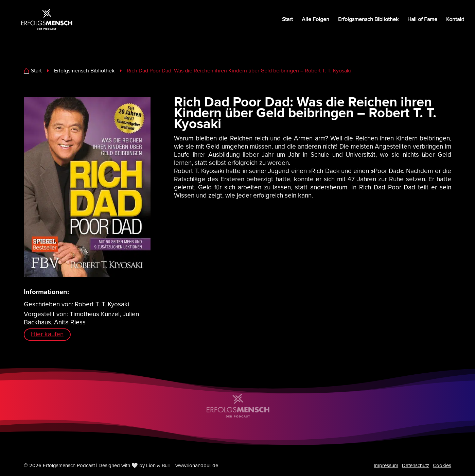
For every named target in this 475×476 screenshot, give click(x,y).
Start (287, 20)
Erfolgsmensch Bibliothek (368, 20)
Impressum (386, 465)
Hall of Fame (422, 20)
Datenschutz (416, 465)
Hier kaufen (47, 334)
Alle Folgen (315, 20)
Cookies (442, 465)
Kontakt (455, 20)
